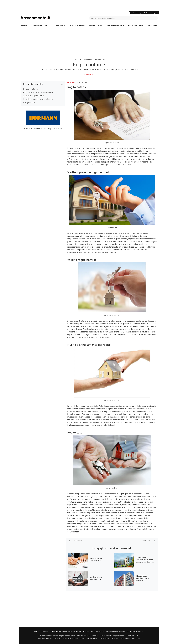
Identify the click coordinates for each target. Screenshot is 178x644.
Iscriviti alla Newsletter (135, 631)
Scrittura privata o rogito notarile (39, 92)
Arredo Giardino (136, 25)
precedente (76, 541)
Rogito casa (30, 102)
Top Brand (153, 25)
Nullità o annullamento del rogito (39, 99)
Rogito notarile (31, 89)
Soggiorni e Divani (40, 25)
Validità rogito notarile (34, 96)
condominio (90, 74)
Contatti (122, 631)
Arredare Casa (96, 25)
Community (137, 13)
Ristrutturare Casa (115, 25)
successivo (148, 541)
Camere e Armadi (77, 25)
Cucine (24, 25)
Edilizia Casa (99, 631)
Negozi (154, 13)
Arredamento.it (55, 18)
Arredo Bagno (59, 25)
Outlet (146, 13)
